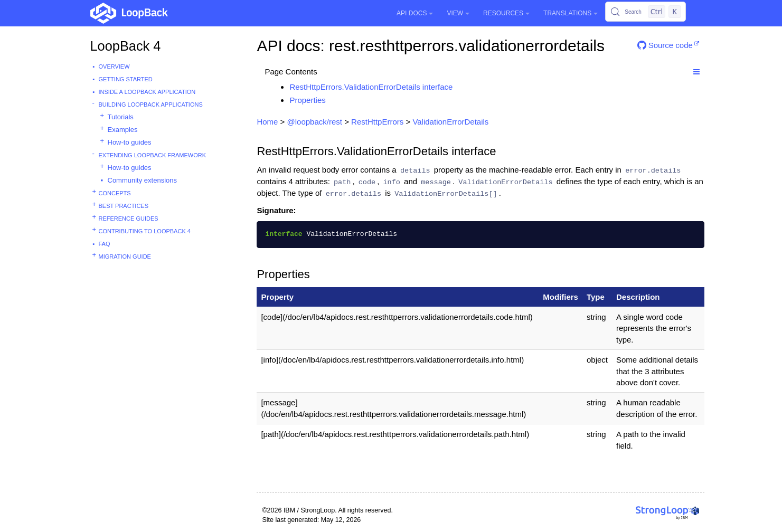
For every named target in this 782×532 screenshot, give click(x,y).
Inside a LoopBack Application (147, 92)
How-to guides (130, 142)
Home (267, 122)
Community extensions (143, 180)
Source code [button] (665, 45)
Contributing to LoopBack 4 (145, 231)
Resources (506, 13)
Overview (114, 66)
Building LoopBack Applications (151, 104)
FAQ (105, 244)
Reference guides (129, 218)
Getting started (126, 79)
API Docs (415, 13)
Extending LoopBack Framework (153, 155)
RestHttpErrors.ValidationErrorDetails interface (371, 87)
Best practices (124, 206)
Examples (123, 130)
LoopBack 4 (126, 46)
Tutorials (121, 117)
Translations (571, 13)
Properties (307, 100)
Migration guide (125, 256)
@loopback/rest (315, 122)
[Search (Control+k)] (645, 12)
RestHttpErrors (377, 122)
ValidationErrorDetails (450, 122)
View (458, 13)
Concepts (115, 193)
